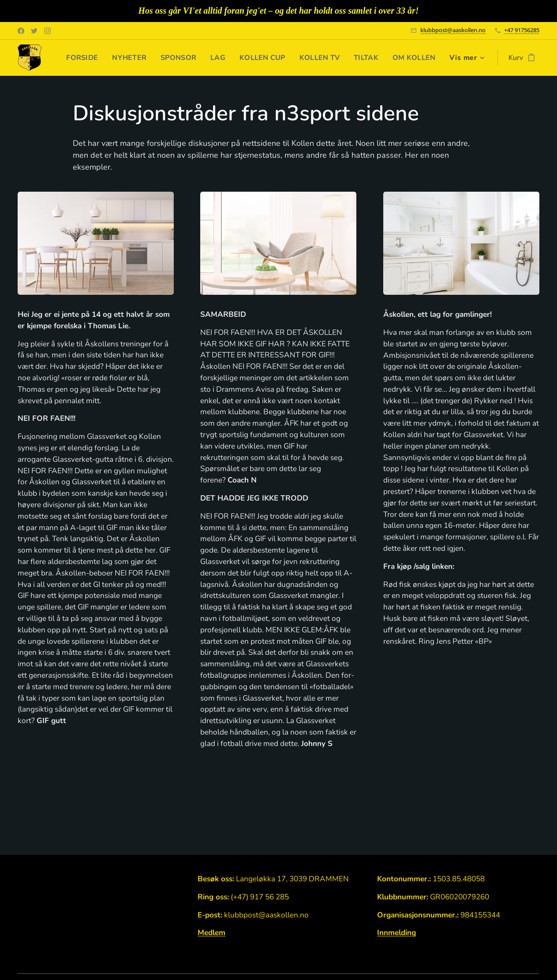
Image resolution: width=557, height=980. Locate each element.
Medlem (211, 933)
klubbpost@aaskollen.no (453, 30)
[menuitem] (131, 58)
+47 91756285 (522, 30)
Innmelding (396, 933)
